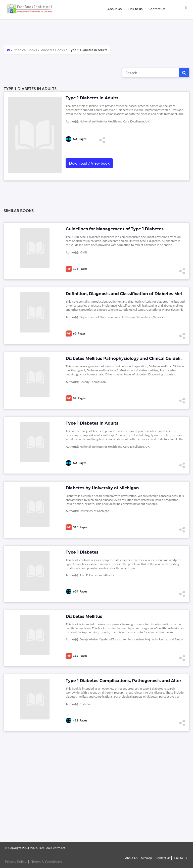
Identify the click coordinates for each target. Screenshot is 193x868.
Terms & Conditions (46, 862)
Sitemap (147, 858)
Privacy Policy (16, 862)
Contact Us (157, 9)
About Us (114, 9)
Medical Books (26, 50)
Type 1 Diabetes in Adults (92, 423)
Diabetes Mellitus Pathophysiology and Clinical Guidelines (127, 358)
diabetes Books (53, 50)
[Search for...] (151, 73)
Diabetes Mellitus (84, 616)
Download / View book (89, 163)
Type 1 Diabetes (82, 552)
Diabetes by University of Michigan (102, 488)
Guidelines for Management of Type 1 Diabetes (115, 229)
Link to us (135, 9)
